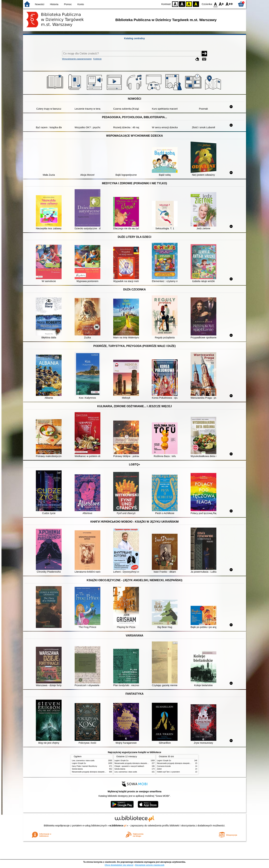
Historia (54, 4)
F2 (229, 4)
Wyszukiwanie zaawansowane (77, 59)
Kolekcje (97, 59)
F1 (221, 4)
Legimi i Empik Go (79, 763)
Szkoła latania (77, 769)
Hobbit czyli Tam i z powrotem (168, 772)
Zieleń (159, 769)
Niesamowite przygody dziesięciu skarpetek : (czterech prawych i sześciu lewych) (103, 772)
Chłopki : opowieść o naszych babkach (129, 766)
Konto (81, 4)
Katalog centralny (135, 38)
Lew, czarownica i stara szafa (83, 761)
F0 (215, 4)
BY (196, 4)
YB (189, 4)
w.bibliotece (118, 826)
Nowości (40, 4)
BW (182, 4)
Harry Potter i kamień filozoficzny (84, 766)
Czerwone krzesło (164, 766)
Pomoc (68, 4)
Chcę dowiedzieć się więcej (119, 865)
